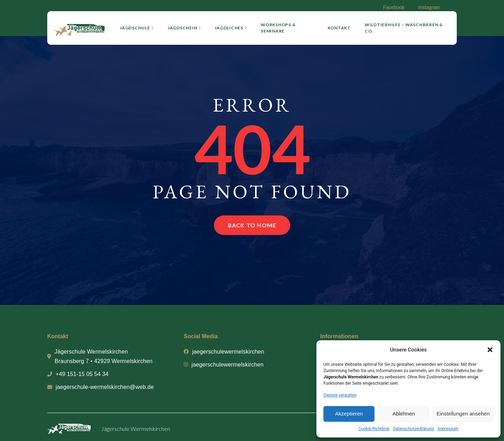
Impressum (448, 429)
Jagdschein (184, 28)
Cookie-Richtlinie (374, 429)
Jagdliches (231, 28)
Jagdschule (137, 28)
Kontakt (339, 28)
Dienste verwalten (340, 395)
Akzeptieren (349, 414)
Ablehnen (403, 414)
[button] (490, 350)
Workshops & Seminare (278, 28)
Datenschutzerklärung (414, 429)
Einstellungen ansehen (463, 414)
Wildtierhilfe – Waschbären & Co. (404, 28)
